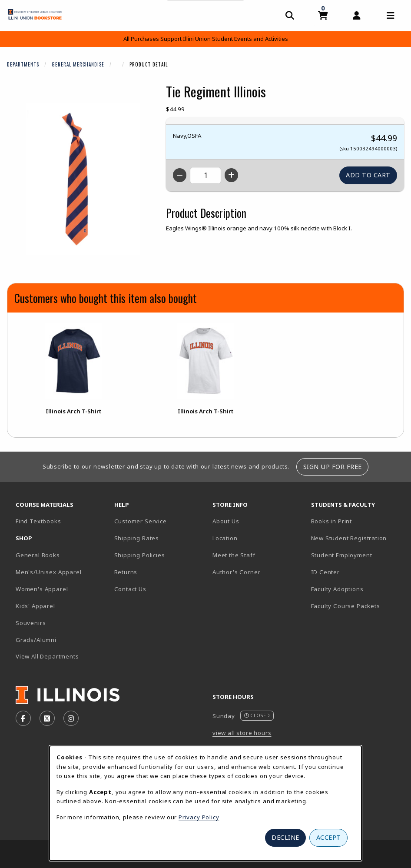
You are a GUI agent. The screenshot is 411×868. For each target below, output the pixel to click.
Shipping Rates (137, 538)
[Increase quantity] (231, 175)
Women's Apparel (42, 589)
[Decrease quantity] (180, 175)
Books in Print (357, 521)
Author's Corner (236, 572)
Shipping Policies (140, 555)
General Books (38, 555)
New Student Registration (349, 538)
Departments (23, 64)
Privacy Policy (199, 817)
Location (225, 538)
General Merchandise (78, 64)
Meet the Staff (234, 555)
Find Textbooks (38, 521)
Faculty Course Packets (346, 606)
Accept (329, 837)
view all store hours (242, 733)
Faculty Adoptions (337, 589)
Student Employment (357, 555)
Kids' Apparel (35, 606)
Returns (126, 572)
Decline (285, 837)
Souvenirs (31, 623)
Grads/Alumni (36, 640)
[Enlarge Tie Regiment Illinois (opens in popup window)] (83, 179)
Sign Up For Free (333, 467)
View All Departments (47, 656)
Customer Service (141, 521)
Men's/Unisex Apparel (49, 572)
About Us (226, 521)
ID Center (356, 572)
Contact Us (130, 589)
